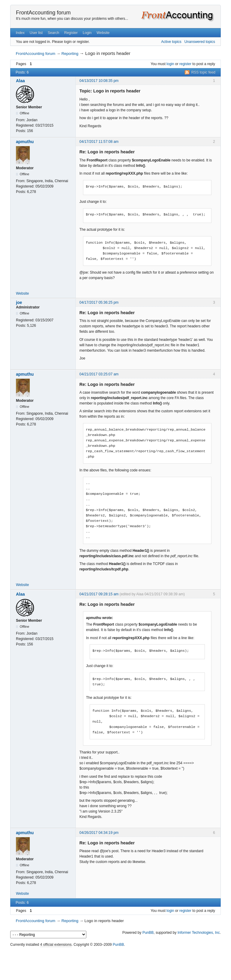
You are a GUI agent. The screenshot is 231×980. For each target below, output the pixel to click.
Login (87, 33)
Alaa (20, 81)
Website (103, 33)
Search (54, 33)
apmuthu (25, 142)
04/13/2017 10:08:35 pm (99, 81)
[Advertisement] (115, 962)
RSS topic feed (203, 72)
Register (71, 33)
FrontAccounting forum (43, 13)
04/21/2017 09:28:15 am (99, 594)
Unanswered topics (200, 42)
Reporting (70, 54)
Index (20, 33)
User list (36, 33)
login (170, 64)
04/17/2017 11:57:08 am (99, 142)
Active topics (171, 42)
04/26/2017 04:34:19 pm (99, 833)
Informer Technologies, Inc (199, 933)
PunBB (148, 933)
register (185, 64)
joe (19, 302)
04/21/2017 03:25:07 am (99, 374)
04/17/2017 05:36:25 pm (99, 302)
